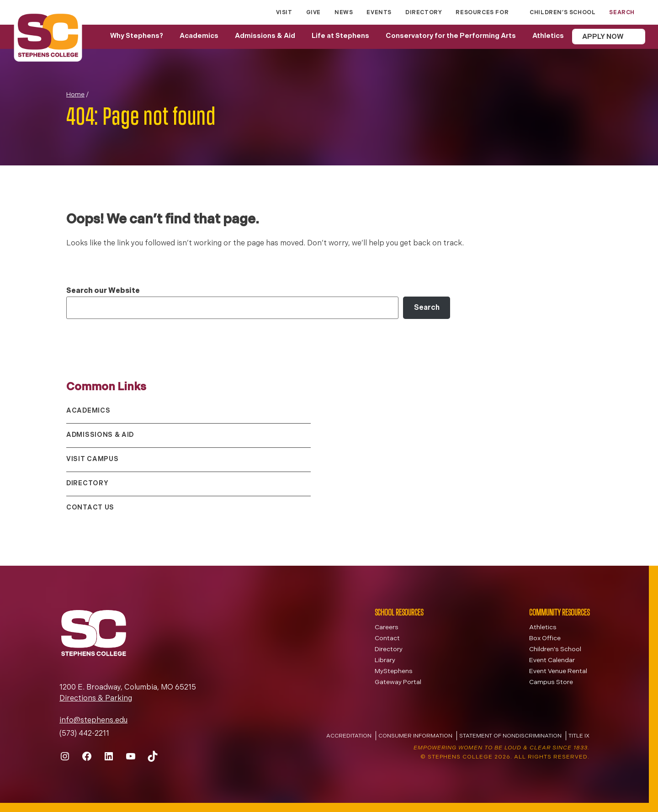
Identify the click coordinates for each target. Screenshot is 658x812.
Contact (387, 639)
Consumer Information (415, 736)
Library (385, 661)
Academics (199, 36)
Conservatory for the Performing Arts (451, 36)
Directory (424, 13)
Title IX (579, 736)
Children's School (555, 650)
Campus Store (551, 682)
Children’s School (562, 13)
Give (313, 13)
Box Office (545, 639)
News (344, 13)
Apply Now (603, 37)
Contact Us (90, 508)
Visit (284, 13)
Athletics (548, 36)
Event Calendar (552, 661)
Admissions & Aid (265, 36)
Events (379, 13)
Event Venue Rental (558, 671)
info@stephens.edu (93, 721)
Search (427, 308)
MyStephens (394, 671)
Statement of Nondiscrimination (510, 736)
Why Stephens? (137, 36)
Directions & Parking (96, 699)
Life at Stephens (340, 36)
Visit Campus (92, 459)
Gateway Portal (398, 682)
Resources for (482, 13)
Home (75, 95)
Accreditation (349, 736)
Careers (387, 628)
